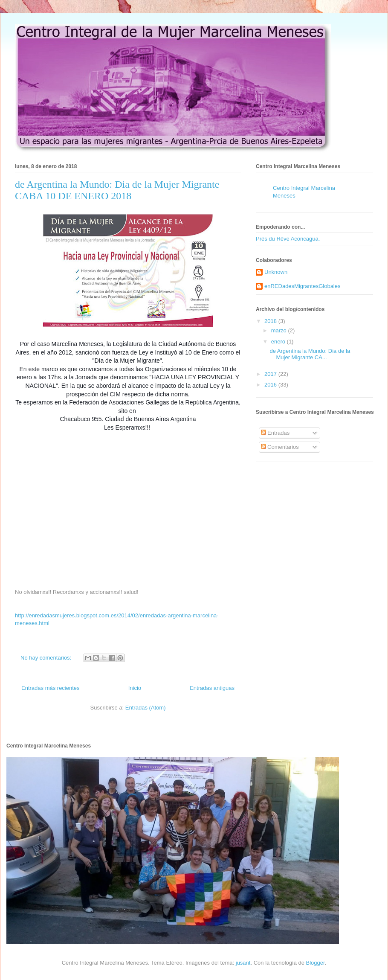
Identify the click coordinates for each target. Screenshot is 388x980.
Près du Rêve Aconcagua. (288, 239)
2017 (271, 374)
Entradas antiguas (212, 688)
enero (279, 342)
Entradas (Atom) (146, 708)
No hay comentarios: (47, 658)
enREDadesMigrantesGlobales (302, 286)
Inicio (135, 688)
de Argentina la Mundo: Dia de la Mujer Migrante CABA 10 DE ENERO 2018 (117, 190)
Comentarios (280, 447)
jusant (243, 963)
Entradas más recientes (51, 688)
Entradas (275, 433)
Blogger (316, 963)
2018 (271, 321)
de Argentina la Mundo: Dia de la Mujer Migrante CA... (310, 354)
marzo (280, 330)
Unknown (276, 272)
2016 (271, 385)
